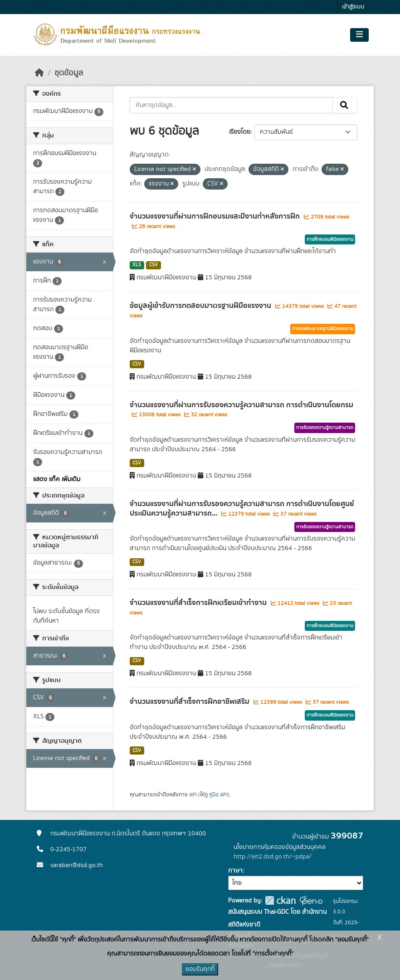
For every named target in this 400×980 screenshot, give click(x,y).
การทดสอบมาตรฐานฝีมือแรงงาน (323, 329)
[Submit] (345, 105)
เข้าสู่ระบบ (353, 7)
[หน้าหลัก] (39, 73)
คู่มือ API (218, 795)
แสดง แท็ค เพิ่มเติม (57, 479)
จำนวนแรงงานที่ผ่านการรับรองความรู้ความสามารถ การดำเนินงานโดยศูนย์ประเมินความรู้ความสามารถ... (242, 509)
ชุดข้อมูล (69, 73)
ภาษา (235, 871)
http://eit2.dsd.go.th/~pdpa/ (273, 857)
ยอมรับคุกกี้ (200, 969)
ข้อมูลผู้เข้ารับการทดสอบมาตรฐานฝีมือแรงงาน (201, 306)
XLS (137, 265)
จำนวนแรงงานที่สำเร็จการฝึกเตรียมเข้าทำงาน (199, 603)
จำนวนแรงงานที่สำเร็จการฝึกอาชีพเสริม (190, 702)
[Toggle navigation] (359, 35)
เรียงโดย (240, 132)
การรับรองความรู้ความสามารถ (325, 428)
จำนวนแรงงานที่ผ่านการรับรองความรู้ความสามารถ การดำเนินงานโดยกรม (241, 405)
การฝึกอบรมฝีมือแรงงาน (330, 239)
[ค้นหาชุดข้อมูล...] (232, 105)
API (193, 795)
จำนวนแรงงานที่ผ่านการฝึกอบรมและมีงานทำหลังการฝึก (216, 216)
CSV (154, 265)
